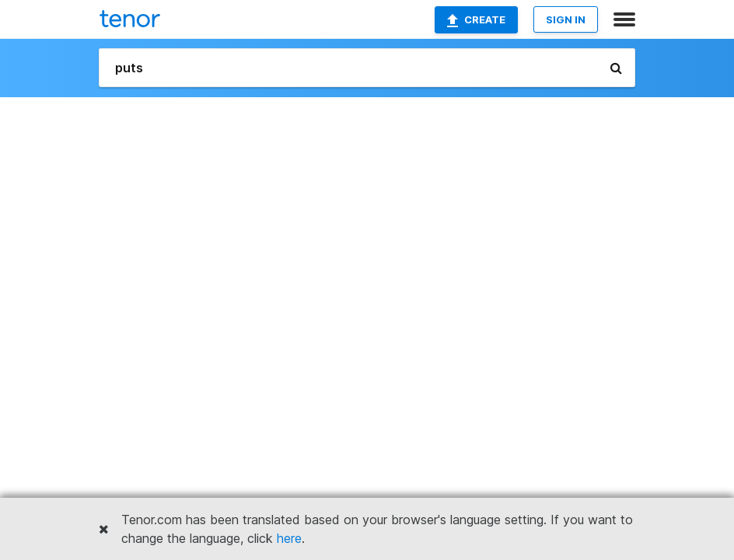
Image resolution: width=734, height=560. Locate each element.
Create (476, 20)
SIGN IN (566, 19)
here (289, 538)
